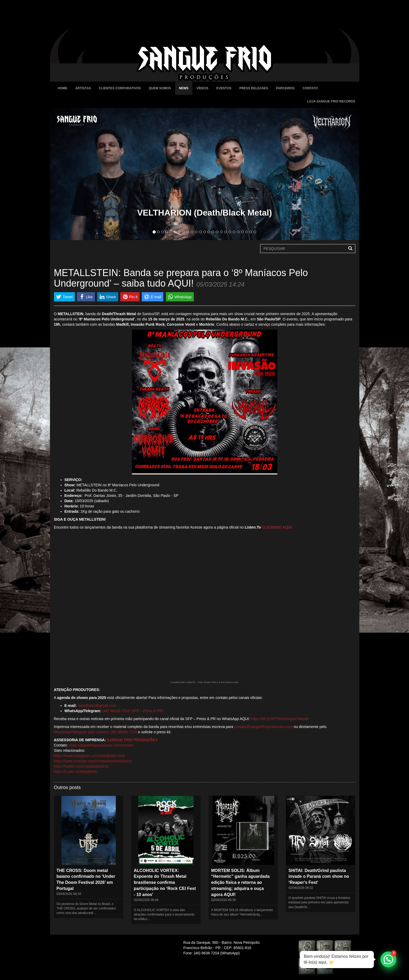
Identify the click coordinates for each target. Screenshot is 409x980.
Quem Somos (160, 88)
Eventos (224, 88)
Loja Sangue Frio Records (331, 101)
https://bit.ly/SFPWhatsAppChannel (280, 719)
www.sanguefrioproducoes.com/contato (101, 745)
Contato (310, 88)
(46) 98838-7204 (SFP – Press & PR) (133, 711)
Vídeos (202, 88)
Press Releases (254, 88)
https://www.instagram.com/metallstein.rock (89, 756)
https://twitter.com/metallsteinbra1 (81, 766)
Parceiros (285, 88)
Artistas (83, 88)
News (184, 88)
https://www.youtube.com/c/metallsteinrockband (93, 761)
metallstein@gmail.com (97, 706)
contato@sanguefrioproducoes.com (263, 727)
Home (63, 88)
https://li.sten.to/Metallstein (76, 772)
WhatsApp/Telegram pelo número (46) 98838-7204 (96, 732)
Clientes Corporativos (120, 88)
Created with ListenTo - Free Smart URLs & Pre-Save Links (205, 682)
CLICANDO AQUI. (277, 527)
